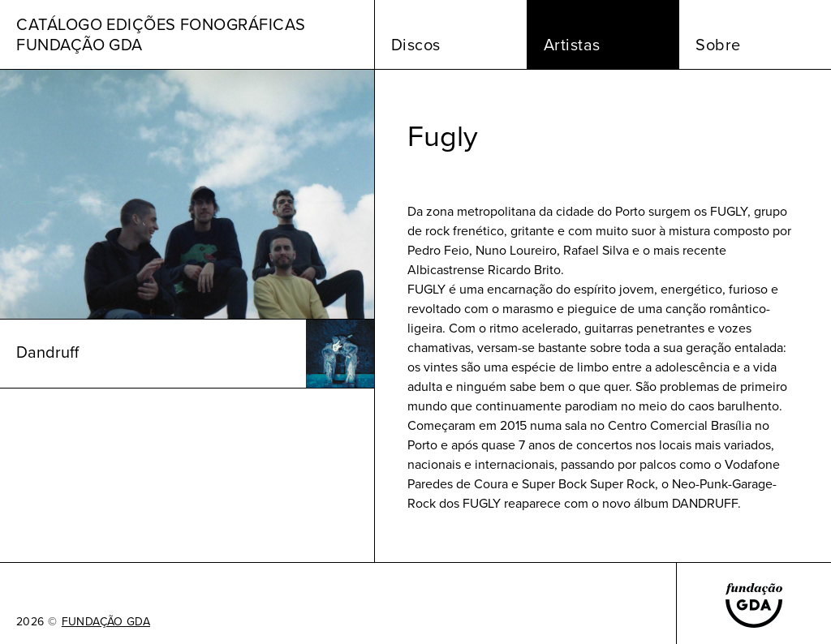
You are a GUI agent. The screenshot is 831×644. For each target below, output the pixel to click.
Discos (416, 45)
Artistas (572, 45)
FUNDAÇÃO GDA (106, 622)
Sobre (718, 45)
